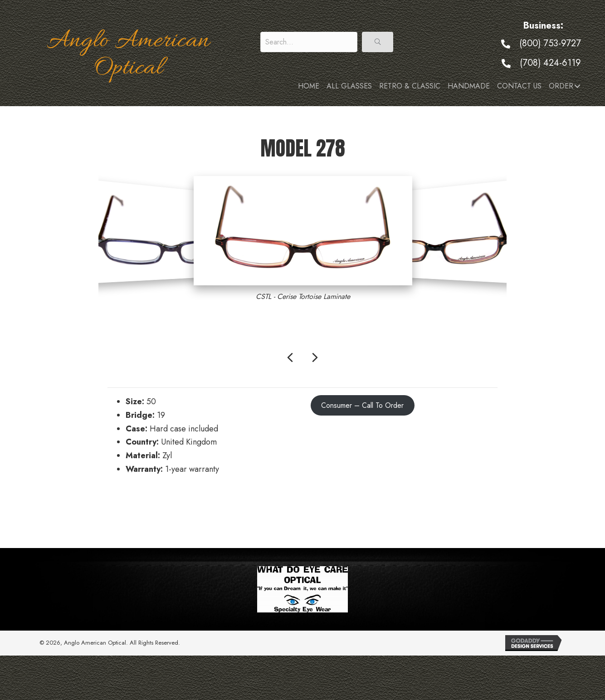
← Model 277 (131, 509)
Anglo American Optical (128, 55)
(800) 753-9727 (550, 43)
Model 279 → (473, 509)
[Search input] (309, 42)
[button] (378, 42)
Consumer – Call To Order (362, 405)
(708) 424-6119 (550, 63)
